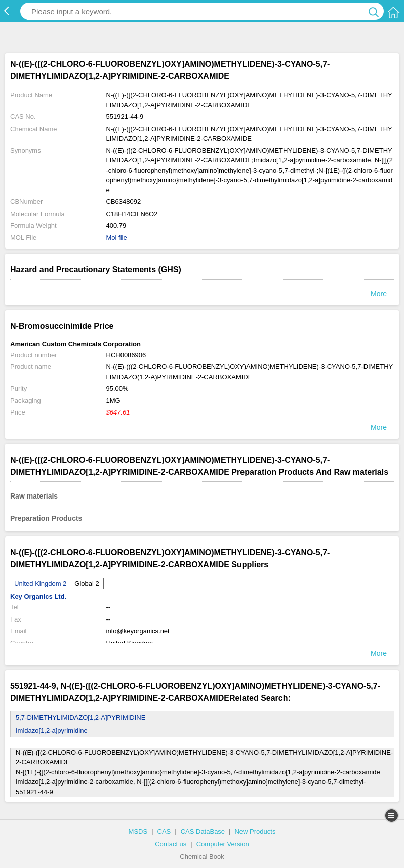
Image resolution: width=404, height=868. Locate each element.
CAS (164, 831)
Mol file (117, 238)
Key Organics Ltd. (38, 596)
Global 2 (87, 583)
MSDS (138, 831)
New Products (255, 831)
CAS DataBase (203, 831)
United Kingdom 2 (40, 583)
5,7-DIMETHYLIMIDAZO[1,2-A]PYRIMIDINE (80, 717)
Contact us (171, 844)
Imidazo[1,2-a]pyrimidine (52, 731)
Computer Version (223, 844)
